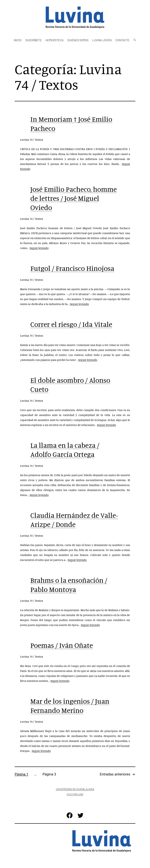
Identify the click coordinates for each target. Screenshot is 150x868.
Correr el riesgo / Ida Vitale (71, 324)
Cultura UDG (75, 794)
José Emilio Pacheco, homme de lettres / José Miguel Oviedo (74, 198)
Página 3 (49, 774)
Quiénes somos (78, 40)
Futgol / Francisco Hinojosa (72, 268)
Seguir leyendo (39, 248)
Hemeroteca (55, 40)
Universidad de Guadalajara (75, 789)
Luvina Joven (102, 40)
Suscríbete (34, 40)
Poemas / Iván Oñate (62, 645)
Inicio (18, 40)
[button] (135, 40)
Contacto (122, 40)
